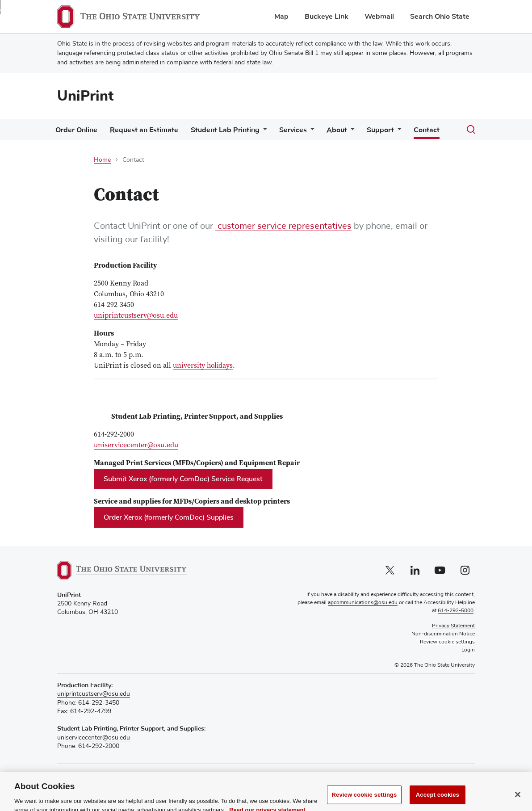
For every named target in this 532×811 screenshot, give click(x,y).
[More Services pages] (310, 132)
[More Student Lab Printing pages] (263, 132)
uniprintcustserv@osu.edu (136, 316)
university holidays (203, 366)
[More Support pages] (398, 132)
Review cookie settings (364, 801)
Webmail (379, 17)
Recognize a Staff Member (94, 775)
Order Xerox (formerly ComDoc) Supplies (169, 517)
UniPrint (85, 96)
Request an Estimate (144, 130)
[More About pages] (351, 132)
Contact (427, 130)
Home (102, 160)
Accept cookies (438, 801)
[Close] (518, 801)
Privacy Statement (453, 626)
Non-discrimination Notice (443, 634)
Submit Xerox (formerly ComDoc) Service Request (183, 479)
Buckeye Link (327, 17)
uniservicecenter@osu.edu (136, 445)
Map (281, 17)
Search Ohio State (440, 17)
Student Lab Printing (225, 130)
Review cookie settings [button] (447, 642)
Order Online (76, 130)
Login (468, 650)
